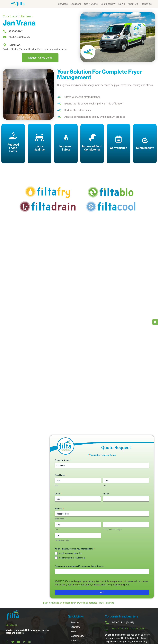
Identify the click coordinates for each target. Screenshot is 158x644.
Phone (106, 494)
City (56, 530)
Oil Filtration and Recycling (71, 553)
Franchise (146, 4)
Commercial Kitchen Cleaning (72, 558)
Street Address (61, 519)
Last (105, 485)
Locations (76, 4)
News (122, 4)
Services (63, 4)
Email (58, 494)
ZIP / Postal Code (62, 540)
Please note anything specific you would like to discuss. (79, 566)
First (56, 485)
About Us (133, 4)
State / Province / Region (113, 530)
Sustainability (108, 4)
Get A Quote (91, 4)
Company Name (63, 460)
